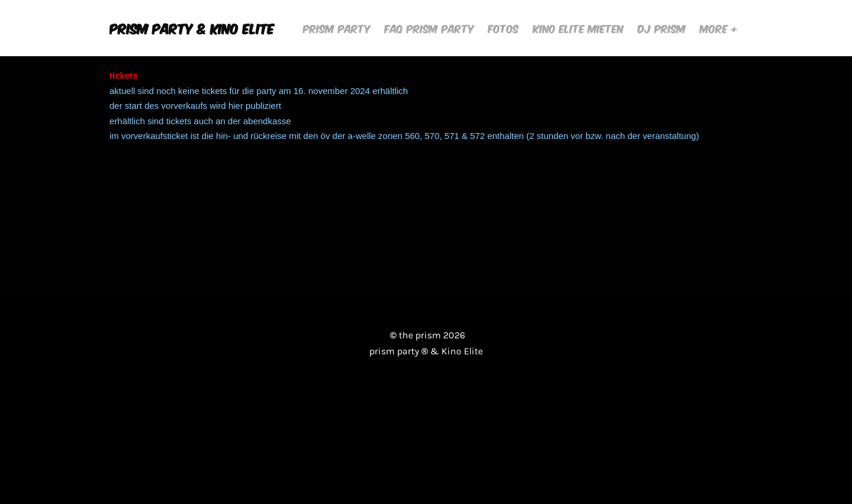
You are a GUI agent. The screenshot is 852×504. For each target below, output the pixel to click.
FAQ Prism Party (429, 28)
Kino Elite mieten (578, 28)
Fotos (504, 28)
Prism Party (337, 28)
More (716, 28)
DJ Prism (662, 28)
